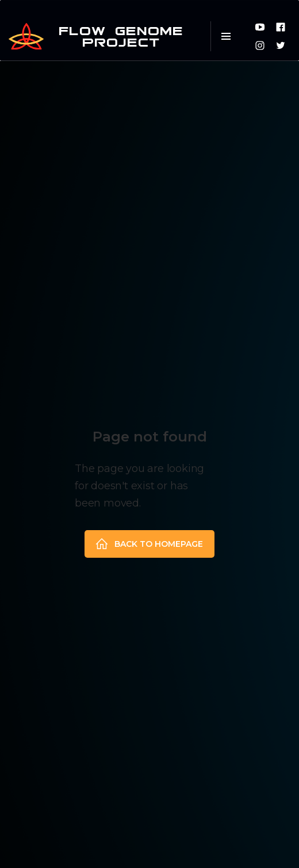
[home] (101, 36)
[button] (226, 36)
